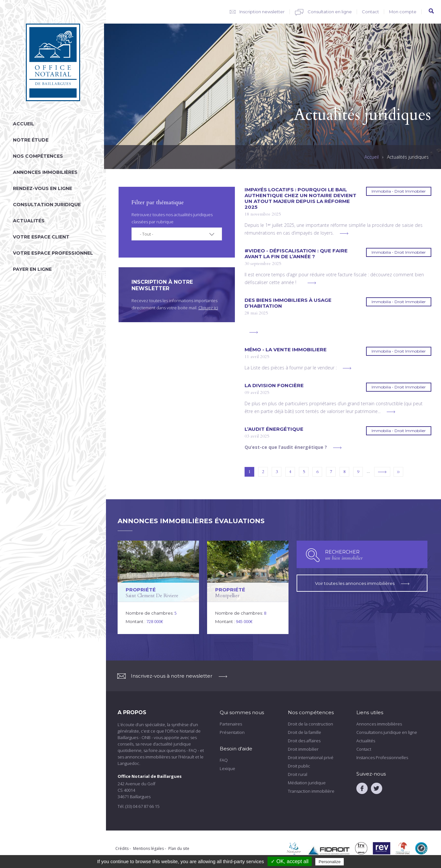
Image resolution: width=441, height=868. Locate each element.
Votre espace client (41, 237)
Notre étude (31, 140)
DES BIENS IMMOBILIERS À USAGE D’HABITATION (288, 303)
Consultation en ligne (330, 12)
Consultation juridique (47, 205)
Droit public (299, 766)
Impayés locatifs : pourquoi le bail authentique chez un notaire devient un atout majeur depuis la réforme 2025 (300, 198)
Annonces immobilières (45, 172)
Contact (370, 12)
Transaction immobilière (311, 791)
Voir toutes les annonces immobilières (362, 582)
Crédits (122, 848)
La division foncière (274, 386)
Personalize (330, 862)
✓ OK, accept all (290, 861)
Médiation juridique (307, 783)
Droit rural (298, 774)
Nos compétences (38, 156)
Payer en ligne (32, 269)
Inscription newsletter (262, 12)
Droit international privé (311, 757)
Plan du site (179, 848)
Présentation (232, 732)
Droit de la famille (304, 732)
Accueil (24, 124)
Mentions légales (148, 848)
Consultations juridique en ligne (387, 732)
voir (158, 587)
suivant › (382, 472)
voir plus (344, 233)
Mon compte (403, 12)
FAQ (224, 760)
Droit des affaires (304, 741)
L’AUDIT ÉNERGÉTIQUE (274, 429)
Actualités (29, 221)
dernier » (398, 472)
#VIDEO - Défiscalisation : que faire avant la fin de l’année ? (296, 254)
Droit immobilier (303, 749)
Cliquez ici (208, 308)
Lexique (227, 768)
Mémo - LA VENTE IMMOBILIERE (286, 350)
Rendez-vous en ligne (42, 188)
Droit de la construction (310, 724)
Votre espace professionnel (53, 253)
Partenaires (231, 724)
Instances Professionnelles (382, 757)
